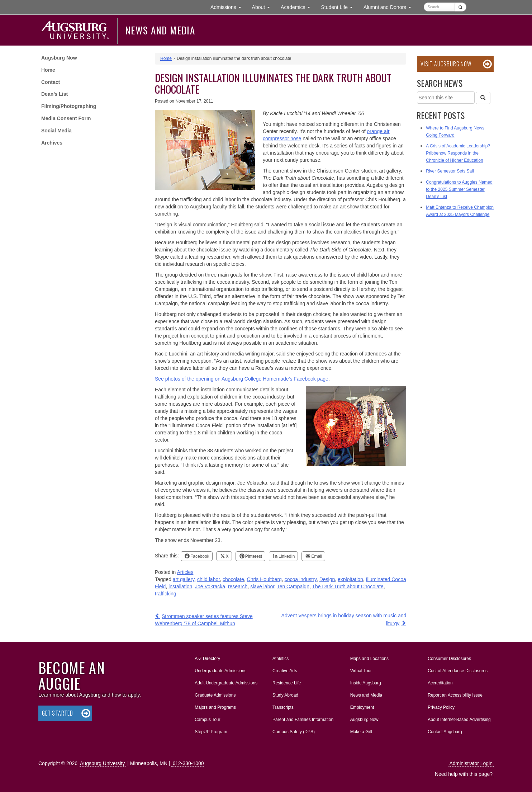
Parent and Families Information (303, 720)
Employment (362, 707)
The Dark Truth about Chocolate (348, 586)
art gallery (184, 579)
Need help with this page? (464, 774)
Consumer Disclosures (449, 659)
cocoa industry (301, 579)
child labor (208, 579)
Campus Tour (207, 720)
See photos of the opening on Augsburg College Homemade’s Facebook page (242, 379)
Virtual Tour (361, 671)
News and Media (160, 30)
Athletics (281, 659)
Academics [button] (298, 7)
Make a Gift (361, 732)
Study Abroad (285, 695)
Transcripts (283, 707)
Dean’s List (54, 94)
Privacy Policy (441, 707)
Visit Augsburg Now (446, 64)
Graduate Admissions (215, 695)
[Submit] (460, 7)
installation (180, 586)
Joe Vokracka (210, 586)
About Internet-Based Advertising (459, 720)
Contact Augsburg (445, 732)
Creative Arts (285, 671)
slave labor (262, 586)
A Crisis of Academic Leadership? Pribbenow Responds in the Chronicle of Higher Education (458, 153)
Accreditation (440, 683)
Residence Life (287, 683)
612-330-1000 (188, 763)
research (238, 586)
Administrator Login (471, 763)
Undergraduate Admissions (220, 671)
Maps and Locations (369, 659)
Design (327, 579)
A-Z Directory (207, 659)
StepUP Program (211, 732)
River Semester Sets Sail (450, 171)
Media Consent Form (66, 118)
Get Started (58, 713)
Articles (185, 572)
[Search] (483, 98)
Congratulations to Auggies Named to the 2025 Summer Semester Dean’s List (459, 189)
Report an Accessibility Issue (455, 695)
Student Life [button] (339, 7)
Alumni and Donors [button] (390, 7)
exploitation (350, 579)
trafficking (166, 594)
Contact (51, 82)
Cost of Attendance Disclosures (458, 671)
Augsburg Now (59, 58)
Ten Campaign (293, 586)
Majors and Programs (215, 706)
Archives (52, 143)
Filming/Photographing (69, 106)
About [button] (264, 9)
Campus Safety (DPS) (294, 732)
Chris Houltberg (264, 579)
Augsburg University (102, 763)
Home (48, 70)
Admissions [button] (228, 7)
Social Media (56, 131)
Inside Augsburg (366, 683)
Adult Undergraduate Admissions (226, 683)
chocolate (233, 579)
